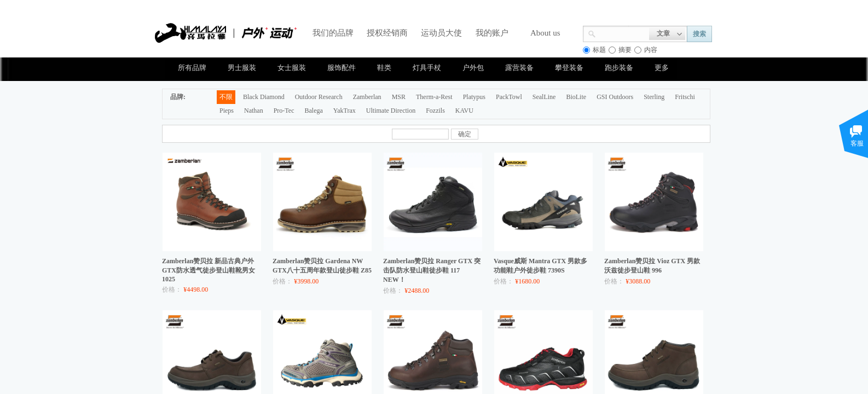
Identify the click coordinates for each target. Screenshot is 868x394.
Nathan (254, 111)
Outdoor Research (319, 97)
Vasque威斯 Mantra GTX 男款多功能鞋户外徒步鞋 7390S (540, 266)
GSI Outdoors (615, 97)
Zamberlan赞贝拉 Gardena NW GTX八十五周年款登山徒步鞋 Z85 (322, 266)
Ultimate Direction (391, 111)
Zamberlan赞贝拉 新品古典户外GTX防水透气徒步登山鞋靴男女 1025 (209, 270)
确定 (465, 134)
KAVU (464, 111)
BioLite (576, 97)
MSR (399, 97)
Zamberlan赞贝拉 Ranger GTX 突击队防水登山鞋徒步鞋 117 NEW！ (432, 270)
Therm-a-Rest (434, 97)
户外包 (473, 68)
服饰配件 (342, 68)
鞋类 (384, 68)
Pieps (227, 111)
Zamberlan (367, 97)
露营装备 (519, 68)
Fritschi (685, 97)
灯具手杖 (427, 68)
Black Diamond (264, 97)
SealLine (544, 97)
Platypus (474, 97)
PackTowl (509, 97)
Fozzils (435, 111)
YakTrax (345, 111)
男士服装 (242, 68)
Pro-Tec (284, 111)
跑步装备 (619, 68)
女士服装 (292, 68)
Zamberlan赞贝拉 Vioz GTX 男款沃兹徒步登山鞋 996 (652, 266)
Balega (313, 111)
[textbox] (623, 33)
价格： (172, 289)
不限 (226, 97)
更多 (662, 68)
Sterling (654, 97)
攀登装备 (569, 68)
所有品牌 (192, 68)
